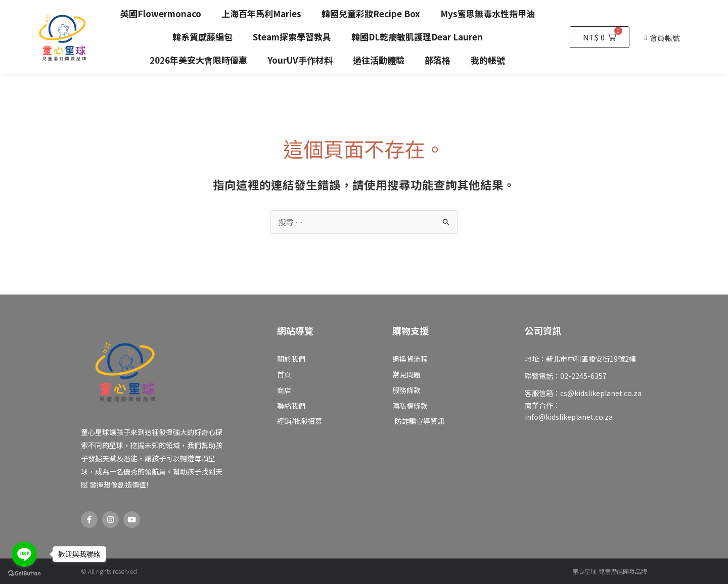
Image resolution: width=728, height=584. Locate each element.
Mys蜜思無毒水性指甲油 (488, 13)
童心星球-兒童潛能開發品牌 (610, 571)
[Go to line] (24, 554)
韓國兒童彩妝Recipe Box (371, 13)
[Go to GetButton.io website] (24, 574)
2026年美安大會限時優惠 (198, 60)
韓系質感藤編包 (202, 37)
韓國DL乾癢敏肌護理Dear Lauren (417, 37)
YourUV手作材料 (300, 60)
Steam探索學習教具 (292, 37)
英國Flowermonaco (161, 13)
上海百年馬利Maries (261, 13)
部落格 (438, 60)
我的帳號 (488, 60)
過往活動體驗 (379, 60)
